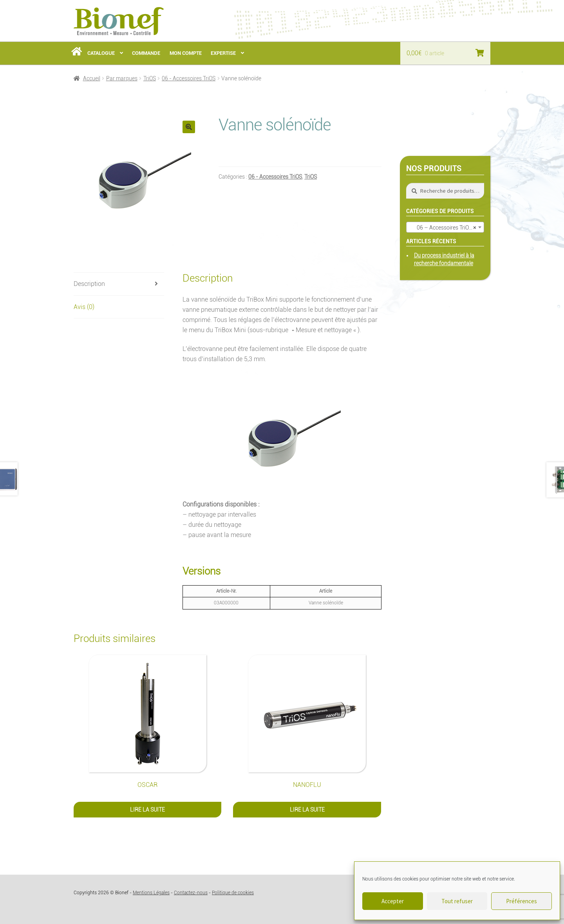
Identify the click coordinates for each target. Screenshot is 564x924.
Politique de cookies (233, 893)
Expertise (223, 53)
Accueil (92, 78)
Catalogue (101, 53)
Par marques (122, 78)
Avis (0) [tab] (84, 307)
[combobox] (445, 227)
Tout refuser (457, 901)
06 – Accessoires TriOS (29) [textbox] (447, 228)
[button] (189, 127)
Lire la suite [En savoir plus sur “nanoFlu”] (307, 810)
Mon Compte (186, 53)
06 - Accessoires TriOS (189, 78)
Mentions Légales (151, 893)
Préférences (522, 901)
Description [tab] (89, 284)
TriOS (150, 78)
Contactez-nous (191, 893)
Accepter (393, 901)
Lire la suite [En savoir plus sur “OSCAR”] (147, 810)
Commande (146, 53)
